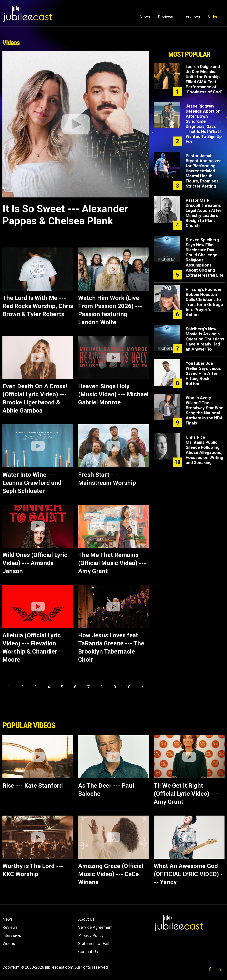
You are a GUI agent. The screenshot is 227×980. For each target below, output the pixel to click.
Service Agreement (95, 927)
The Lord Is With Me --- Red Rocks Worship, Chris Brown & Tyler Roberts (38, 306)
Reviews (166, 17)
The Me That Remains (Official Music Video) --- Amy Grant (112, 563)
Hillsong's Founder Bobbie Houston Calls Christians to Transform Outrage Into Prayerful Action (204, 302)
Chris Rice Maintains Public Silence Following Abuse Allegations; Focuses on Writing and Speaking (204, 450)
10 (128, 687)
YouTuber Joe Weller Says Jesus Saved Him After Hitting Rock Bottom (203, 373)
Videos (214, 17)
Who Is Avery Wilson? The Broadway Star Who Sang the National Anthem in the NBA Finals (205, 410)
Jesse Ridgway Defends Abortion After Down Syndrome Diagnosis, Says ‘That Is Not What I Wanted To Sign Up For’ (204, 124)
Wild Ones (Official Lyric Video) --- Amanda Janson (35, 563)
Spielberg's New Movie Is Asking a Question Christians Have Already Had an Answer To (205, 339)
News (145, 17)
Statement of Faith (95, 944)
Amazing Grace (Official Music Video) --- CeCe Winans (111, 874)
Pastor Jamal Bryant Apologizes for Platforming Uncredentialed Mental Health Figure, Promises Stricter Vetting (204, 171)
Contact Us (88, 952)
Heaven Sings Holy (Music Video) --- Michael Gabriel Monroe (113, 394)
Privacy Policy (91, 935)
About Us (86, 919)
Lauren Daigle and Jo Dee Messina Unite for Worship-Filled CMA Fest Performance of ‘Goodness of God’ (204, 79)
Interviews (191, 17)
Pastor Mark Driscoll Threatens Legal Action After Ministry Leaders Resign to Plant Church (204, 213)
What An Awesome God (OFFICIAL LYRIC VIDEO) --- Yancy (188, 874)
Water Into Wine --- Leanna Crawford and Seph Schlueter (32, 483)
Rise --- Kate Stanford (33, 785)
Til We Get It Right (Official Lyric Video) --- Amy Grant (186, 794)
